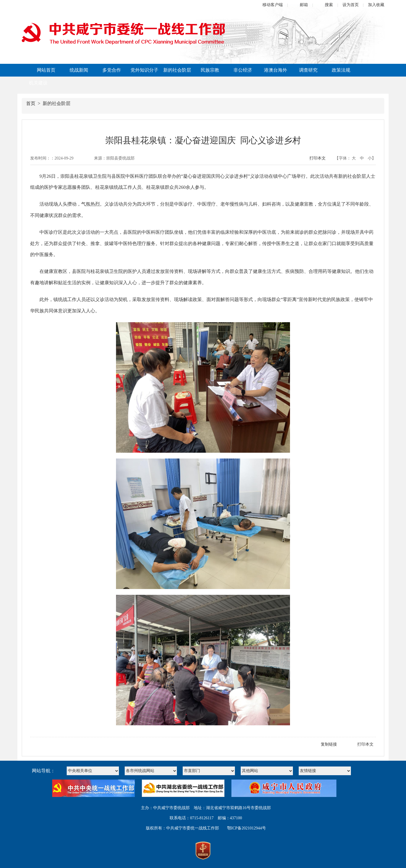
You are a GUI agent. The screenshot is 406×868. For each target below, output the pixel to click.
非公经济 (243, 70)
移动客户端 (273, 5)
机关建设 (38, 83)
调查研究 (308, 70)
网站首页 (46, 70)
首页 (31, 103)
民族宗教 (210, 70)
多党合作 (112, 70)
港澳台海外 (275, 70)
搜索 (329, 5)
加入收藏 (376, 5)
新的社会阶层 (177, 70)
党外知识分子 (144, 70)
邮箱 (304, 5)
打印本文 (318, 158)
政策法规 (341, 70)
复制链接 (329, 744)
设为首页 (351, 5)
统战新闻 (79, 70)
